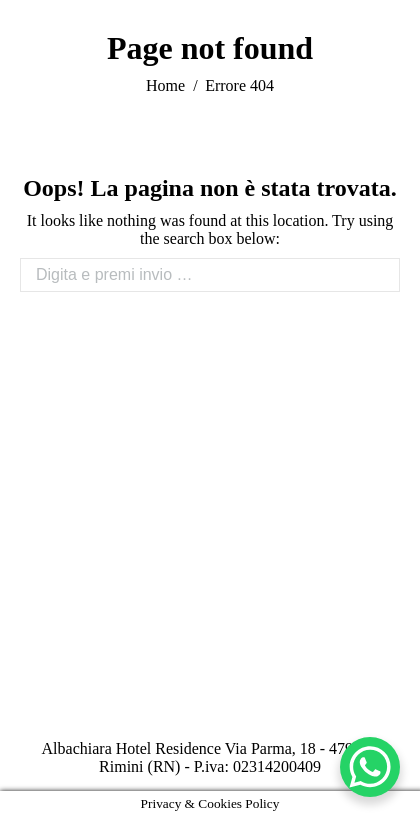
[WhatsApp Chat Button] (370, 767)
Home (165, 85)
